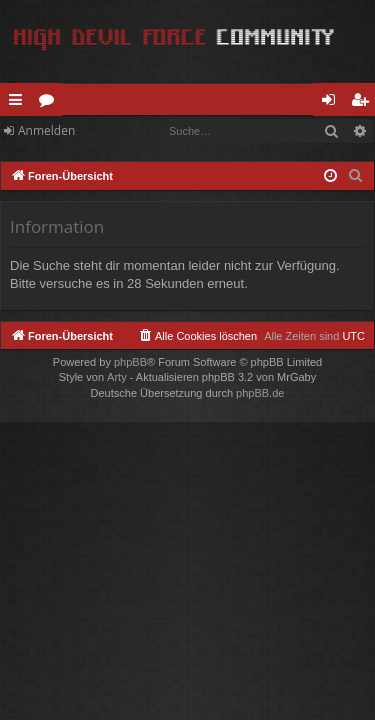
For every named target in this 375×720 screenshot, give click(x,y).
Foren (50, 103)
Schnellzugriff (19, 103)
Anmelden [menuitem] (334, 103)
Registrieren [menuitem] (364, 103)
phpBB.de (260, 393)
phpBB (130, 362)
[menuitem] (356, 176)
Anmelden (46, 130)
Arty (117, 377)
